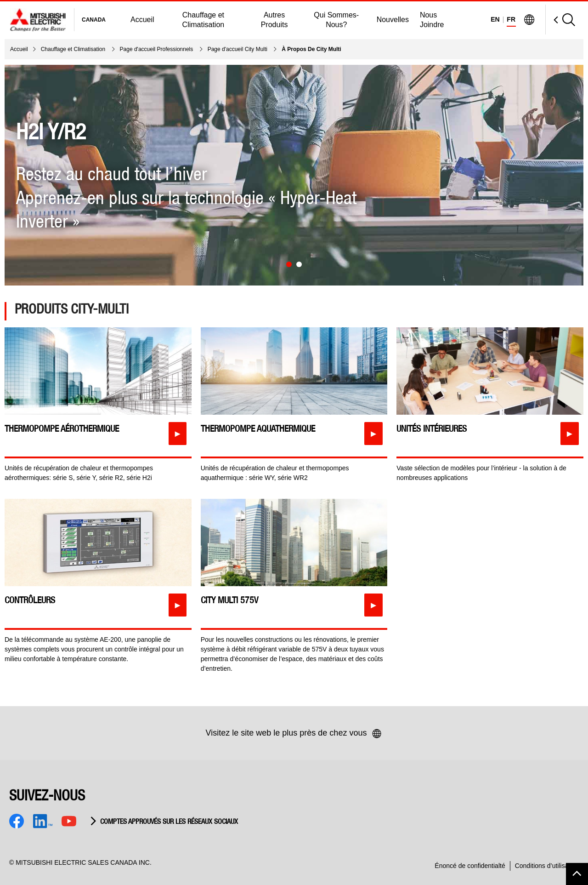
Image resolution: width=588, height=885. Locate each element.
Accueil (142, 20)
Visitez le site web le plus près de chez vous (294, 734)
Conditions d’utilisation (547, 866)
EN (495, 19)
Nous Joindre (432, 20)
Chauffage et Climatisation (204, 20)
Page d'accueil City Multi (238, 49)
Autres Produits (274, 20)
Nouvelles (393, 20)
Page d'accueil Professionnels (157, 49)
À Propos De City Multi (311, 49)
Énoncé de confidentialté (470, 866)
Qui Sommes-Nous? (336, 20)
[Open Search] (560, 20)
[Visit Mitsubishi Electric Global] (529, 20)
